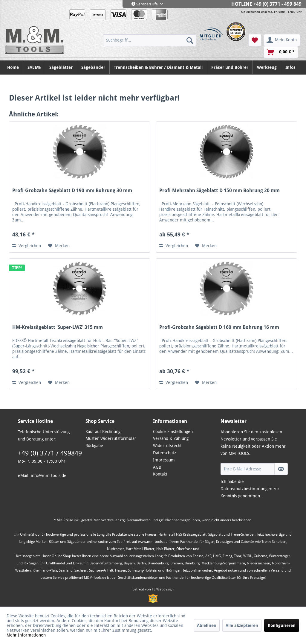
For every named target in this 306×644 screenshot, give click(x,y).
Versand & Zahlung (171, 438)
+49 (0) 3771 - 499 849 (277, 4)
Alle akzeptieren (242, 625)
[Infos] (291, 67)
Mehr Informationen (26, 635)
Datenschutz (165, 453)
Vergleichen (27, 246)
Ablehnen (207, 625)
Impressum (164, 460)
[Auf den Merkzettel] (59, 246)
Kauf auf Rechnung (103, 432)
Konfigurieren (282, 625)
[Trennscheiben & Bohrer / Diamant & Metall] (158, 67)
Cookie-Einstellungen (173, 432)
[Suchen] (190, 40)
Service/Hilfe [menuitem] (145, 4)
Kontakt (160, 474)
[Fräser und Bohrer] (230, 67)
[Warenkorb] (281, 52)
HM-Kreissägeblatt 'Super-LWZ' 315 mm (58, 327)
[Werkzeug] (267, 67)
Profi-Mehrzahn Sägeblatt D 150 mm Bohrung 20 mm (219, 190)
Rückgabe (94, 446)
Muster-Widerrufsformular (111, 438)
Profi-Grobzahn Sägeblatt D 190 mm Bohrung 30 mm (72, 190)
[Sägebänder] (93, 67)
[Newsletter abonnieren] (281, 469)
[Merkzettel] (255, 40)
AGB (157, 467)
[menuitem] (150, 40)
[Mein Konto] (282, 40)
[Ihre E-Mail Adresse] (248, 469)
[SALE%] (34, 67)
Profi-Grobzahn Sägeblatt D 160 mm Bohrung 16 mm (219, 327)
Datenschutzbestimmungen (246, 489)
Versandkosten (139, 520)
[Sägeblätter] (61, 67)
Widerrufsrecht (167, 446)
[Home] (13, 67)
